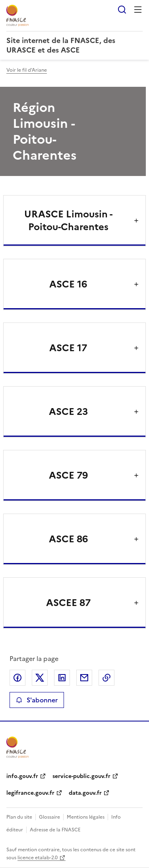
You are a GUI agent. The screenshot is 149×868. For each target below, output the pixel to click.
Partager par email (84, 678)
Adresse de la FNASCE (55, 830)
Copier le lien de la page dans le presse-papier (106, 678)
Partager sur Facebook (17, 678)
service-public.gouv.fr (81, 776)
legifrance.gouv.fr (30, 793)
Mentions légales (86, 817)
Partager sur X (40, 678)
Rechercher (122, 10)
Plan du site (19, 817)
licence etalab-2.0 (38, 858)
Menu (138, 10)
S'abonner (37, 700)
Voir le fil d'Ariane (27, 70)
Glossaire (49, 817)
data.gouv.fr (85, 793)
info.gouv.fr (22, 776)
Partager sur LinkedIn (62, 678)
